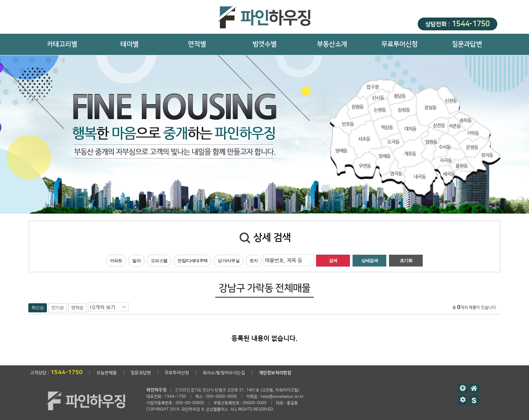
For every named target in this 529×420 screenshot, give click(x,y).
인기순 (58, 307)
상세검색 (370, 261)
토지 (254, 261)
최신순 (38, 307)
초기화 (406, 261)
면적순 (77, 307)
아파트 (116, 261)
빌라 (136, 261)
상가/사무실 (229, 261)
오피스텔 (159, 261)
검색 (333, 261)
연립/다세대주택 (192, 261)
